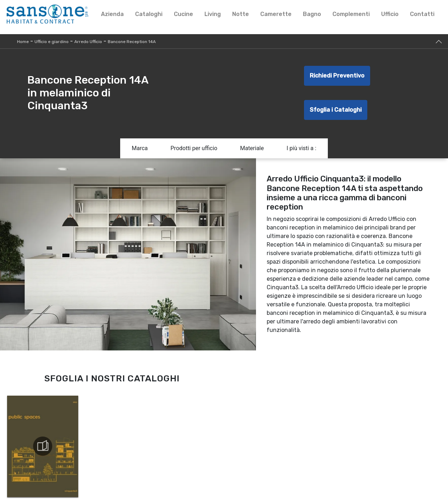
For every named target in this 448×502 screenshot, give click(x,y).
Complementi (351, 14)
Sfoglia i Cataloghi (336, 110)
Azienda (112, 14)
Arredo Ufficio (88, 42)
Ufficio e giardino (52, 42)
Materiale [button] (252, 148)
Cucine (183, 14)
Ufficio (390, 14)
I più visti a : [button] (302, 148)
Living (213, 14)
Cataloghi (149, 14)
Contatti (422, 14)
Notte (241, 14)
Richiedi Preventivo (337, 76)
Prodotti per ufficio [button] (194, 148)
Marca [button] (140, 148)
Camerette (276, 14)
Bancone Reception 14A (132, 42)
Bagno (312, 14)
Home (23, 42)
